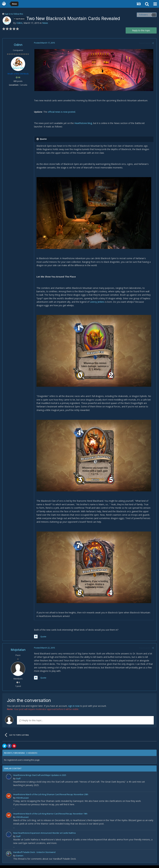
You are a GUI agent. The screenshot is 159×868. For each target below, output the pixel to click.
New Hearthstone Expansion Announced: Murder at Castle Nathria (44, 836)
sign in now (74, 709)
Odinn (19, 23)
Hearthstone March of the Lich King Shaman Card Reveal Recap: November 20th (51, 797)
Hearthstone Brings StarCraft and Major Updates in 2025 (40, 778)
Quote (43, 639)
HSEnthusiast (22, 800)
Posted (44, 43)
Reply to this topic (141, 30)
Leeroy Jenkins (97, 303)
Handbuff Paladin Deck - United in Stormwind (34, 855)
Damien (20, 858)
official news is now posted (61, 112)
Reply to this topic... (31, 723)
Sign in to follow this (14, 14)
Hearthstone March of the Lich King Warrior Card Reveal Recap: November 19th (50, 816)
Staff (18, 781)
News (45, 23)
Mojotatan (18, 652)
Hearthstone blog (83, 123)
